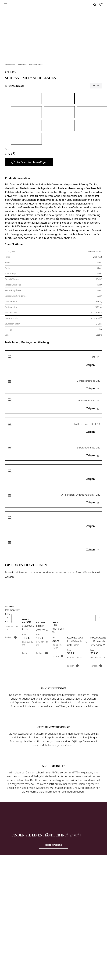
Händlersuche (53, 845)
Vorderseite (11, 65)
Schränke (23, 65)
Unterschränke (36, 65)
